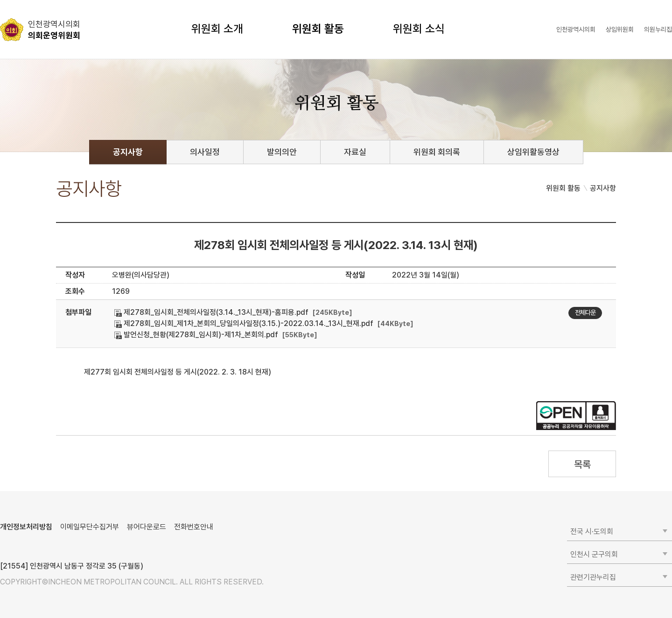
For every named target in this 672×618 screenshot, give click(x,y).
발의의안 (282, 152)
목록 (582, 464)
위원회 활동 (318, 29)
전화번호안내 (194, 527)
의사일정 (205, 152)
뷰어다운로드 (147, 527)
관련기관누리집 (593, 577)
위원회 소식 (419, 29)
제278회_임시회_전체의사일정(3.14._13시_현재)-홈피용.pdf (211, 312)
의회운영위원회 (54, 29)
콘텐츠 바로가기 (24, 0)
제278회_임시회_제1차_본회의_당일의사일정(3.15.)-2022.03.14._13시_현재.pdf (244, 323)
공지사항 (128, 152)
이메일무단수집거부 (90, 527)
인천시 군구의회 (594, 554)
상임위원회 (620, 29)
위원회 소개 (217, 29)
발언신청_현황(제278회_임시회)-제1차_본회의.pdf (196, 335)
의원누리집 (658, 29)
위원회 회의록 (437, 152)
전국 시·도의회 (592, 531)
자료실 (355, 152)
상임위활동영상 (533, 152)
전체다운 (585, 312)
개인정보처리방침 (26, 527)
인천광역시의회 (576, 29)
